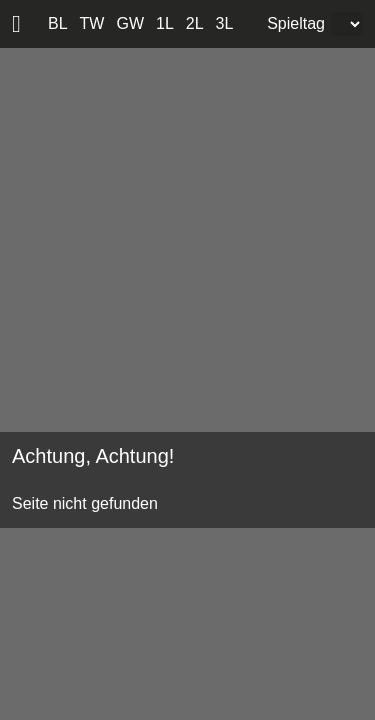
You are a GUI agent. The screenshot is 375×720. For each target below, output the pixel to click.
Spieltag (296, 23)
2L (195, 23)
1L (165, 23)
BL (58, 23)
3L (225, 23)
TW (92, 23)
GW (130, 23)
